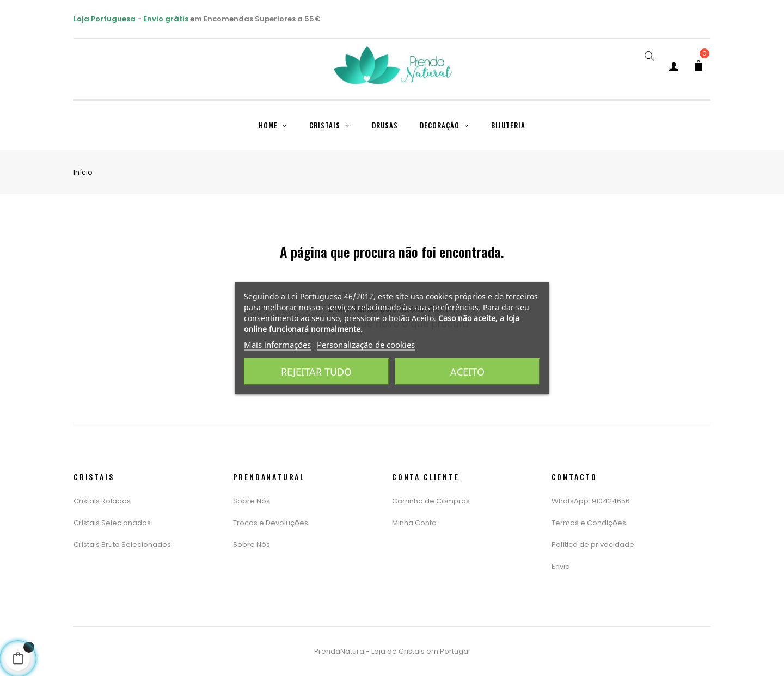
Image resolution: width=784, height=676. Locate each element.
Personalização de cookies (366, 345)
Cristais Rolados (102, 501)
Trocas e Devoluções (271, 523)
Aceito (467, 372)
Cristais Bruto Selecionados (122, 545)
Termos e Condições (589, 523)
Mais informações (277, 345)
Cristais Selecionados (112, 523)
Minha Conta (414, 523)
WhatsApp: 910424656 (591, 501)
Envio (561, 566)
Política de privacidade (593, 545)
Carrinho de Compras (431, 501)
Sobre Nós (252, 501)
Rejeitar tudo (316, 372)
